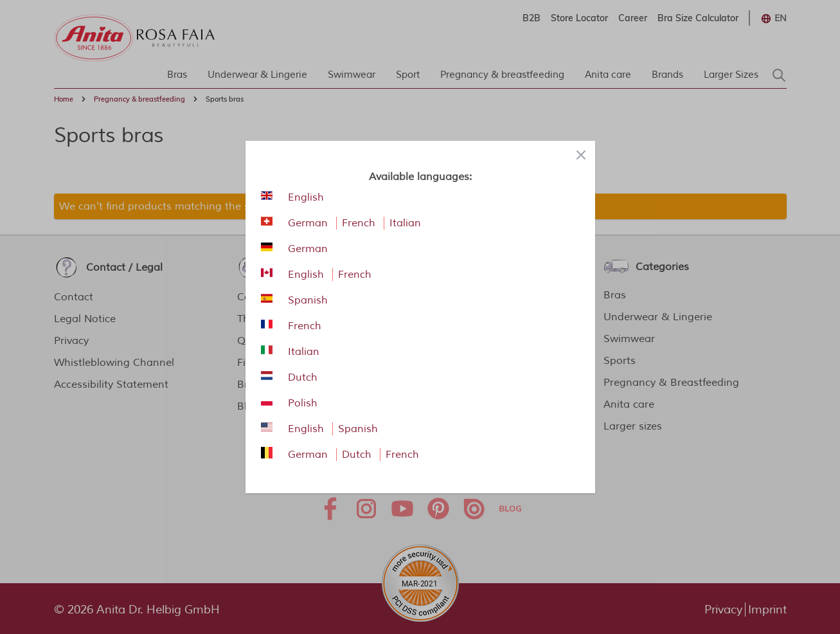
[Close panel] (581, 155)
